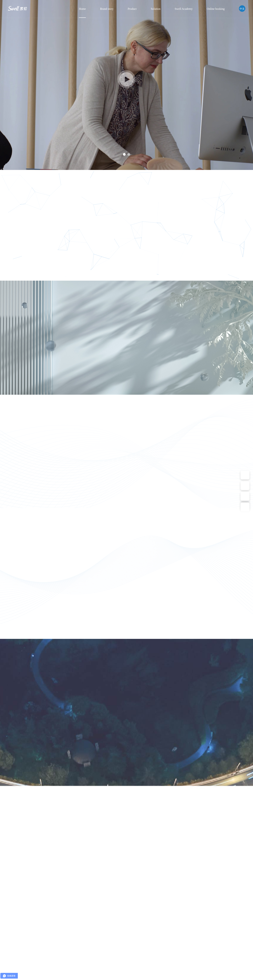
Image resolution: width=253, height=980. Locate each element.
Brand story (107, 9)
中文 (242, 8)
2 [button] (129, 154)
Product (132, 9)
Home (82, 9)
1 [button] (124, 154)
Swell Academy (184, 9)
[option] (126, 85)
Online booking (216, 9)
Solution (156, 9)
